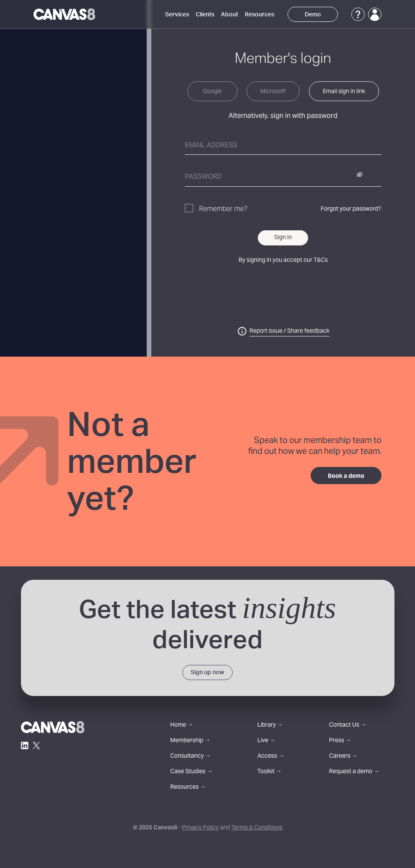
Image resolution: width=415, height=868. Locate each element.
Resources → (188, 788)
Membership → (190, 741)
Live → (266, 741)
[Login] (375, 14)
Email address (211, 146)
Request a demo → (354, 772)
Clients (205, 15)
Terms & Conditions (257, 828)
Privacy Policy (200, 828)
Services (177, 15)
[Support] (358, 14)
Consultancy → (191, 757)
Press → (340, 741)
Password (203, 177)
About (230, 15)
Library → (270, 726)
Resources (259, 15)
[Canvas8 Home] (64, 14)
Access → (271, 757)
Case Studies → (191, 772)
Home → (182, 726)
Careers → (343, 757)
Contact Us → (348, 726)
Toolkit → (270, 772)
